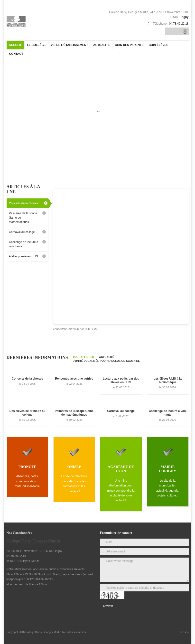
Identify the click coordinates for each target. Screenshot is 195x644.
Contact (16, 54)
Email (169, 31)
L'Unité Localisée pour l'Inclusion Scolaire (106, 361)
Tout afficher (84, 357)
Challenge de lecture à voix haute (24, 244)
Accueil (15, 45)
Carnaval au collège (22, 232)
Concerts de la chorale (24, 203)
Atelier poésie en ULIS (23, 256)
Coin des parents (129, 45)
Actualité (102, 45)
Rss (177, 31)
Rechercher (185, 62)
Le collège (36, 45)
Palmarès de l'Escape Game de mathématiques (23, 218)
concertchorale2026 (66, 329)
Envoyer (108, 606)
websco (184, 632)
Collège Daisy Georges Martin (44, 632)
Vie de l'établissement (70, 45)
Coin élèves (159, 45)
